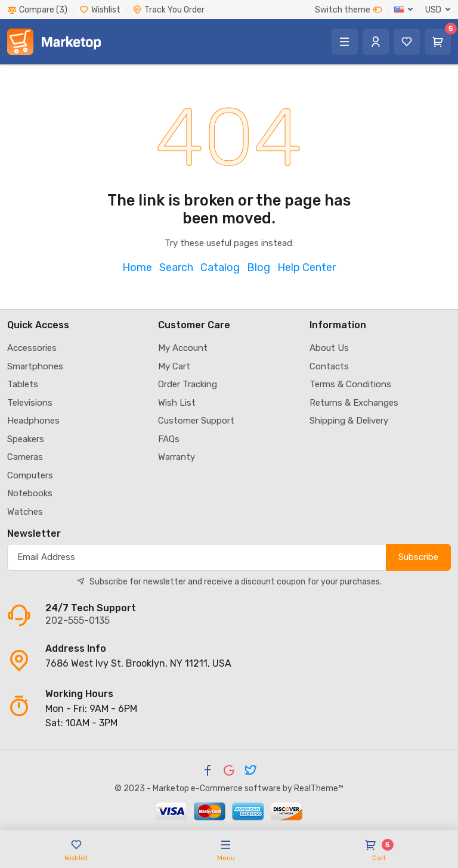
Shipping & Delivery (349, 421)
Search (176, 267)
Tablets (23, 384)
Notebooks (30, 493)
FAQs (169, 439)
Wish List (177, 403)
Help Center (307, 267)
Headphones (33, 421)
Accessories (32, 348)
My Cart (174, 366)
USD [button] (433, 10)
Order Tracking (188, 384)
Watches (25, 512)
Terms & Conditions (350, 384)
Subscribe (418, 557)
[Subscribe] (197, 557)
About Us (329, 348)
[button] (404, 10)
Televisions (30, 403)
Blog (259, 267)
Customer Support (196, 421)
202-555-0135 (78, 620)
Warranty (177, 457)
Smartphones (35, 366)
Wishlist (100, 10)
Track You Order (168, 10)
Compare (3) (37, 10)
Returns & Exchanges (354, 403)
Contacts (329, 366)
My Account (183, 348)
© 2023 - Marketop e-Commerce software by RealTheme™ (229, 788)
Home (137, 267)
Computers (30, 475)
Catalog (220, 267)
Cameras (25, 457)
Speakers (26, 439)
